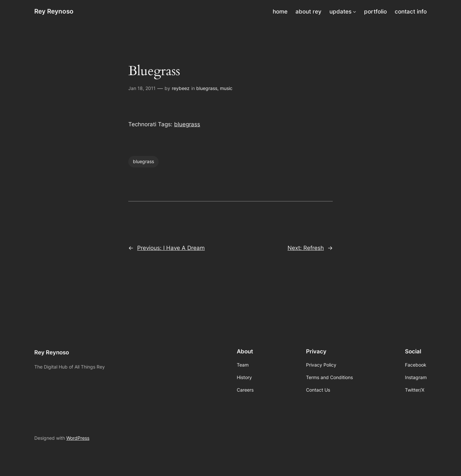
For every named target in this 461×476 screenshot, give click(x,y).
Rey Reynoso (54, 11)
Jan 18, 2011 (142, 88)
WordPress (78, 438)
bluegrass (207, 88)
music (226, 88)
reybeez (181, 88)
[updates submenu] (354, 12)
